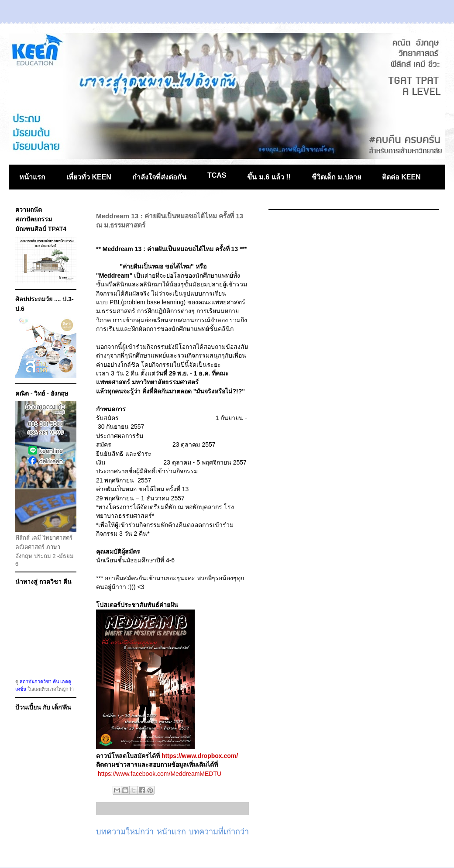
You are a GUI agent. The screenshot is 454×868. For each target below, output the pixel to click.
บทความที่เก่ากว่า (219, 832)
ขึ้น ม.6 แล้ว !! (269, 177)
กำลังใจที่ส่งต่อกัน (159, 177)
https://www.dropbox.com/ (200, 756)
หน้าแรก (32, 177)
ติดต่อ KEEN (401, 177)
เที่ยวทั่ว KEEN (89, 177)
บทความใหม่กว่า (125, 832)
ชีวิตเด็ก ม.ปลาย (336, 177)
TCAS (217, 175)
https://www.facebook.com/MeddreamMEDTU (160, 774)
